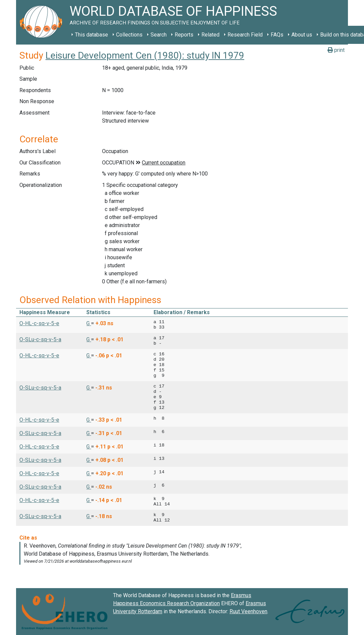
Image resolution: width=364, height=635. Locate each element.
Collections (129, 35)
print (336, 50)
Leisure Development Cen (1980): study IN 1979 (145, 55)
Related (210, 35)
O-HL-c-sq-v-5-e (39, 323)
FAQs (277, 35)
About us (302, 35)
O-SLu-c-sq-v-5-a (40, 339)
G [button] (89, 323)
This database (92, 35)
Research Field (245, 35)
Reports (184, 35)
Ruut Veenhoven (248, 611)
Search (159, 35)
